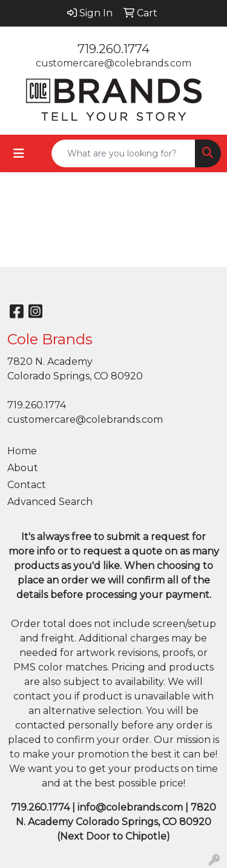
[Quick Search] (123, 153)
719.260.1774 (113, 49)
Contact (27, 485)
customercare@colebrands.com (113, 63)
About (23, 468)
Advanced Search (50, 502)
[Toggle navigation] (19, 153)
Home (22, 451)
